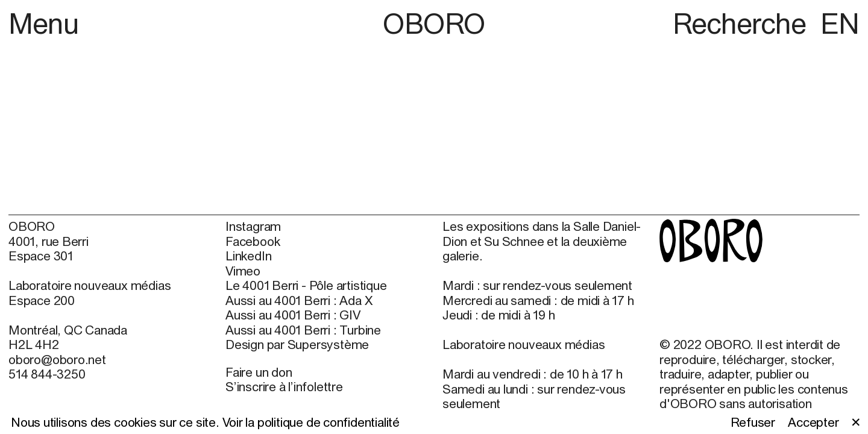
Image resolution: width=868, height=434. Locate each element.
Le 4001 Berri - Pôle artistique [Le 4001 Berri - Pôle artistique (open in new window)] (306, 285)
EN (840, 23)
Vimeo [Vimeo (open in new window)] (243, 271)
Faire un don (259, 372)
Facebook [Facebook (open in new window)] (253, 241)
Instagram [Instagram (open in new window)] (253, 226)
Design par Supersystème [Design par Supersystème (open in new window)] (297, 344)
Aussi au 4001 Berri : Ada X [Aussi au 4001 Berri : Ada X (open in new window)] (299, 300)
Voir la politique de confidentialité (311, 422)
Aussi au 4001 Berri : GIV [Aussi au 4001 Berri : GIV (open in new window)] (293, 315)
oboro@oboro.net (57, 359)
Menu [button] (43, 23)
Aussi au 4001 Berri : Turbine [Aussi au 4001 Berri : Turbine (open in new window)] (303, 330)
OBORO (434, 23)
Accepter (813, 422)
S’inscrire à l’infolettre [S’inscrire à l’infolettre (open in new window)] (284, 386)
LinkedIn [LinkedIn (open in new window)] (248, 256)
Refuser (753, 422)
